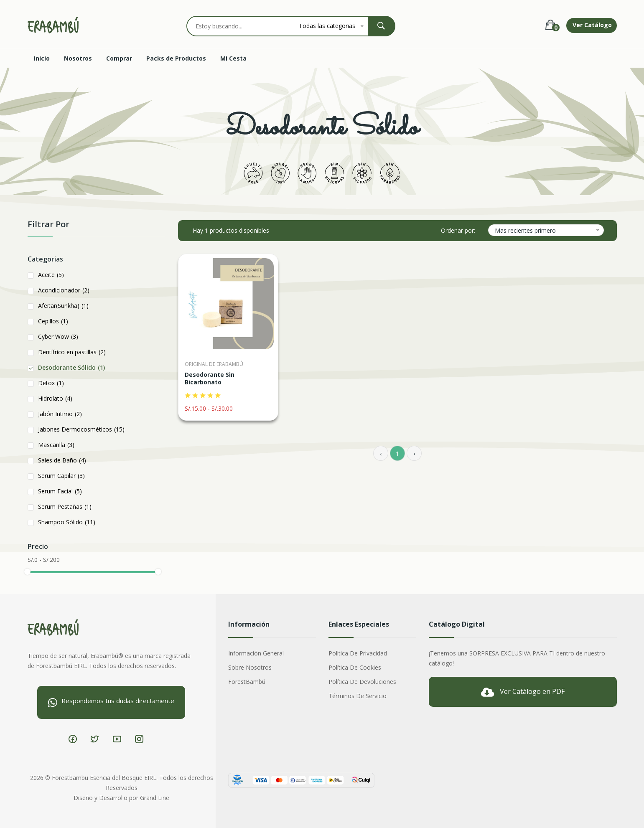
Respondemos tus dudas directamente (111, 702)
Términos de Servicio (358, 696)
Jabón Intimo (60, 414)
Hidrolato (55, 398)
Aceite (51, 275)
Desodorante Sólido (71, 367)
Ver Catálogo (592, 25)
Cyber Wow (58, 337)
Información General (256, 653)
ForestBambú (247, 682)
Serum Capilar (61, 476)
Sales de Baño (62, 460)
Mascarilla (56, 445)
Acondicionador (64, 290)
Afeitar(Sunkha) (63, 306)
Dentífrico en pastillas (72, 352)
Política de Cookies (355, 667)
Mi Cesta (233, 58)
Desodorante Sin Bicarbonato (210, 378)
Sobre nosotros (250, 667)
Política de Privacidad (358, 653)
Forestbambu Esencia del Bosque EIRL (104, 778)
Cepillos (53, 321)
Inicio (42, 58)
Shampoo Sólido (67, 522)
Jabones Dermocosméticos (81, 429)
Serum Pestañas (65, 507)
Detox (51, 383)
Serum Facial (60, 491)
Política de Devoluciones (362, 682)
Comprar (119, 58)
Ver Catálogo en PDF (523, 692)
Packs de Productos (176, 58)
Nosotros (78, 58)
